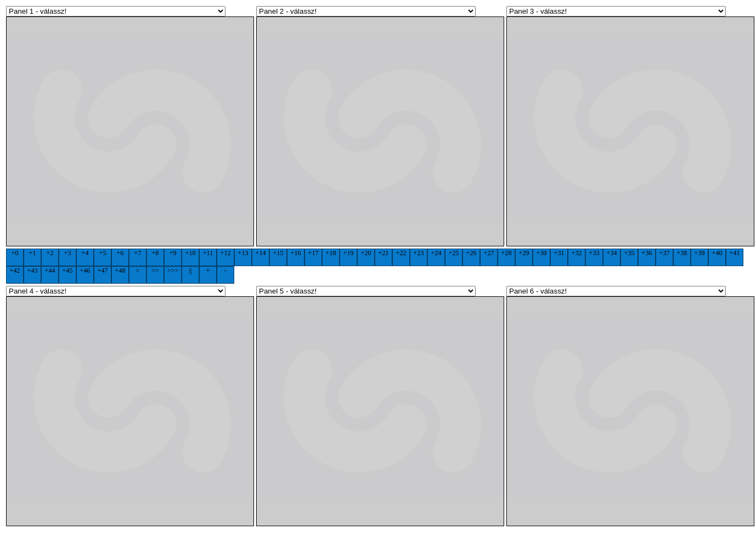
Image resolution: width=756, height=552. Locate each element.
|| (191, 271)
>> (155, 271)
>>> (173, 271)
